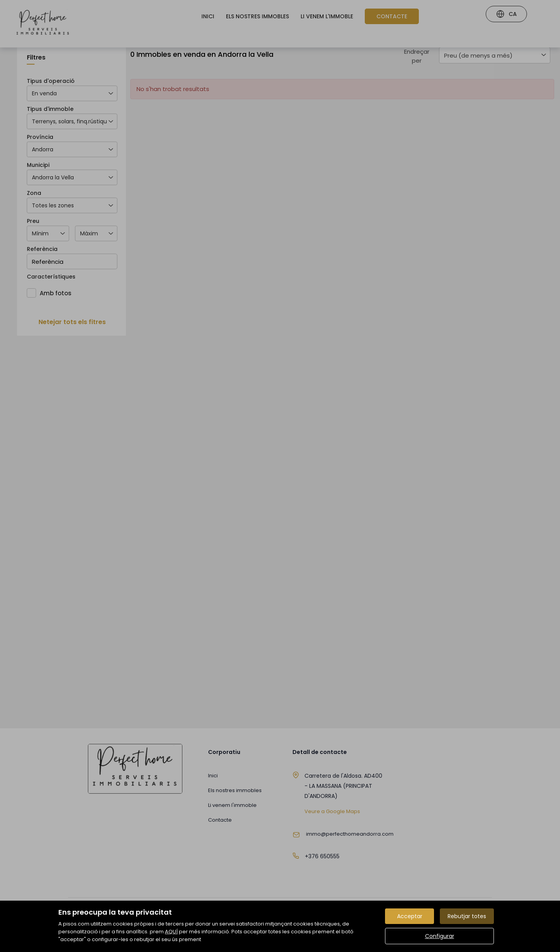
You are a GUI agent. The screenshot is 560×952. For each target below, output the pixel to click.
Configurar (440, 936)
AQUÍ (171, 932)
